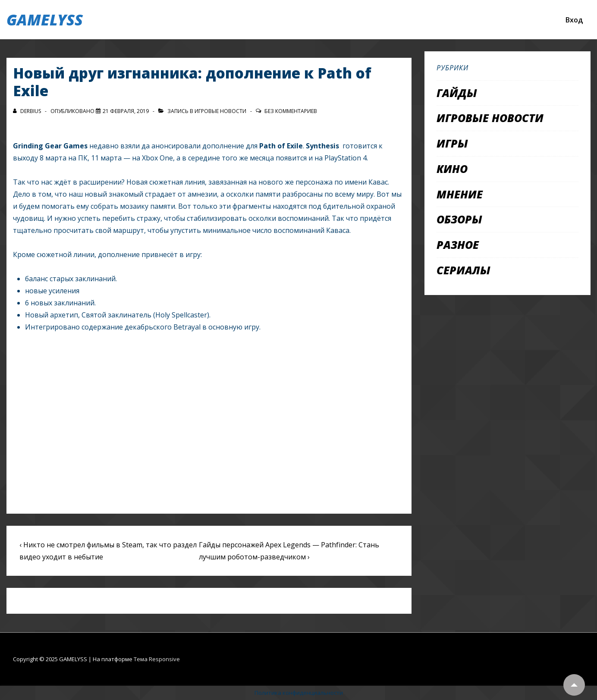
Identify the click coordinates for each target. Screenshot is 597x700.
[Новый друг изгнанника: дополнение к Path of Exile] (126, 111)
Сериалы (463, 270)
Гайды (457, 93)
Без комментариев (291, 111)
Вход (574, 20)
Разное (458, 245)
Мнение (460, 194)
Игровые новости (220, 111)
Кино (452, 169)
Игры (452, 143)
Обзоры (459, 219)
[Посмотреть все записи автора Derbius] (28, 111)
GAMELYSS (45, 20)
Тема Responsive (157, 659)
